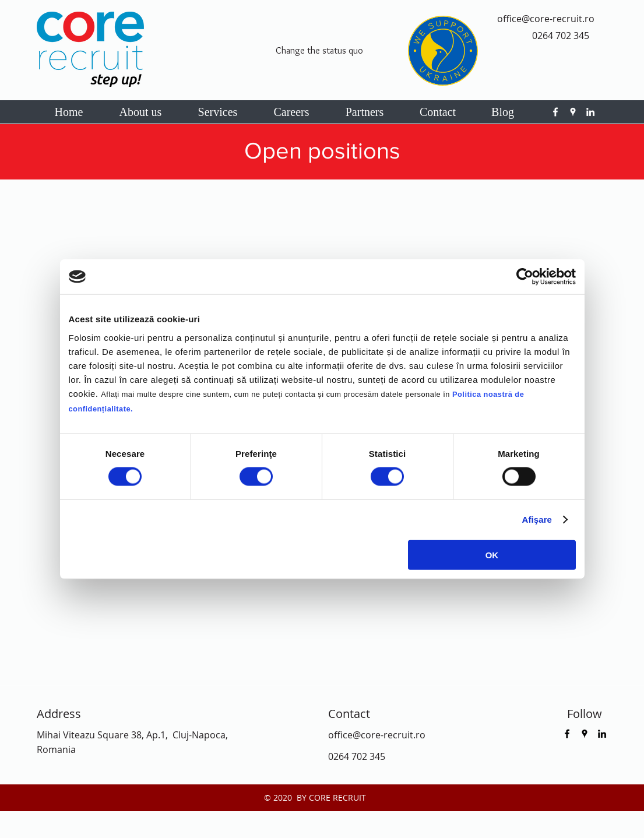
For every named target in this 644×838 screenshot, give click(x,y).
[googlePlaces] (573, 112)
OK (492, 554)
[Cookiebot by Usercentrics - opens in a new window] (525, 277)
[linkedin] (590, 112)
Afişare (537, 520)
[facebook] (555, 112)
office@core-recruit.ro (546, 19)
